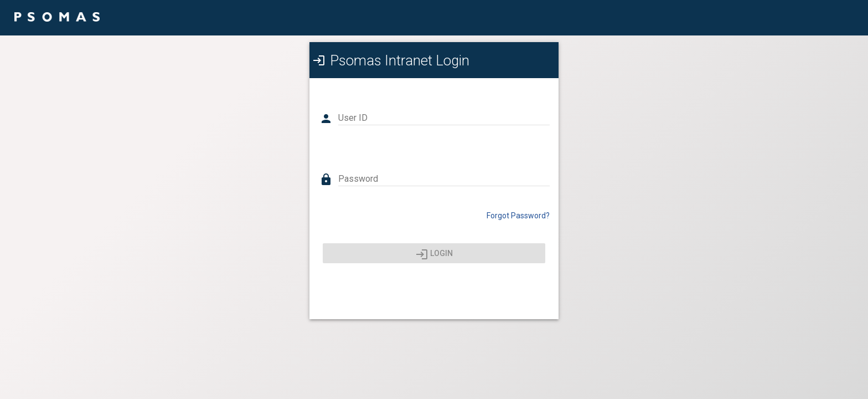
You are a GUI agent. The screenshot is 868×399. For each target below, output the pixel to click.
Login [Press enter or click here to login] (434, 254)
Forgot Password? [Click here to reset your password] (518, 216)
